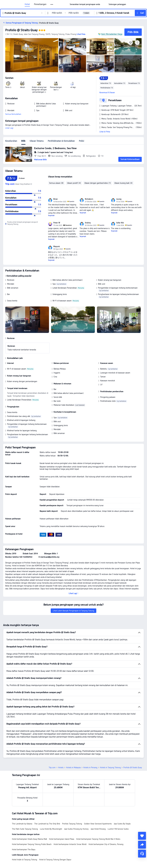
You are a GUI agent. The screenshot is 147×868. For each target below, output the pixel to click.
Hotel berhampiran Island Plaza (62, 839)
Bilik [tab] (23, 141)
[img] (32, 55)
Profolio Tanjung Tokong (72, 824)
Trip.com (52, 768)
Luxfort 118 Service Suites (118, 829)
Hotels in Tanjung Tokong (110, 768)
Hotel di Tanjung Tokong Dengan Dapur (55, 860)
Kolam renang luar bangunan (110, 280)
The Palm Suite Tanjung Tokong (25, 829)
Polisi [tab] (82, 141)
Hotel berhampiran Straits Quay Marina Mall (29, 839)
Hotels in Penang (90, 768)
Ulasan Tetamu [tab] (37, 141)
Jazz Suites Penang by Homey (76, 829)
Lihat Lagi (9, 128)
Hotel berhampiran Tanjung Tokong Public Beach (32, 844)
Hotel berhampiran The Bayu (24, 850)
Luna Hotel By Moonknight (51, 829)
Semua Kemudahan (13, 114)
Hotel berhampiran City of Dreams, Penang (106, 844)
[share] (142, 845)
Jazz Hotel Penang (98, 829)
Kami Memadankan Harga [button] (112, 34)
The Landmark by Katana (22, 824)
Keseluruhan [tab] (11, 141)
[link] (85, 4)
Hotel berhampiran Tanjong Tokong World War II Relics (98, 839)
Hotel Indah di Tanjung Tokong (24, 860)
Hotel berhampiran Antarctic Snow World (70, 844)
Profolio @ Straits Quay (21, 30)
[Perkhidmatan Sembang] (142, 854)
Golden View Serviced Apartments (98, 824)
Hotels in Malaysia (73, 768)
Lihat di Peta (105, 132)
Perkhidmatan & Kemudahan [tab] (61, 141)
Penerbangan (40, 4)
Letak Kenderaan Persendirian (65, 288)
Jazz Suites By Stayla (122, 824)
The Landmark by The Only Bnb (47, 824)
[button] (52, 4)
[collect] (142, 836)
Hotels (61, 768)
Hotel (27, 4)
